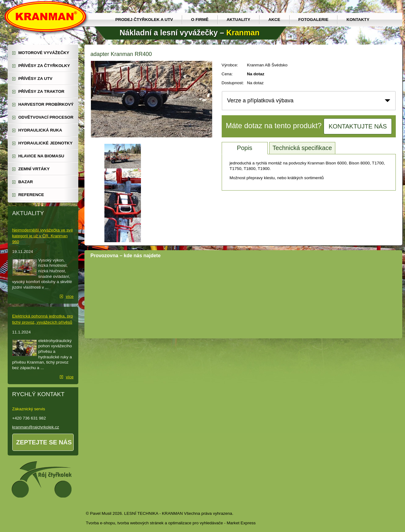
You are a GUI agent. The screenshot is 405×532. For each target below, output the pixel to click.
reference (31, 195)
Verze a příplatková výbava (260, 100)
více (70, 296)
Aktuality (238, 20)
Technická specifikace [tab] (302, 148)
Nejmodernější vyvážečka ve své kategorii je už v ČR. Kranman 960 (43, 236)
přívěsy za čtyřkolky (44, 66)
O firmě (200, 20)
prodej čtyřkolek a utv (144, 20)
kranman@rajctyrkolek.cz (36, 427)
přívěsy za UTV (35, 79)
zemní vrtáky (34, 169)
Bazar (26, 182)
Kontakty (358, 20)
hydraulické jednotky (46, 143)
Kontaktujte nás (358, 126)
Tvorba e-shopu (101, 523)
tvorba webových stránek (140, 523)
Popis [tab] (245, 148)
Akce (274, 20)
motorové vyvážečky (44, 53)
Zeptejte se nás (44, 442)
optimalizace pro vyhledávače (196, 523)
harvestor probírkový (46, 104)
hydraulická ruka (40, 130)
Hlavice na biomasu (41, 156)
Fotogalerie (313, 20)
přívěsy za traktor (41, 91)
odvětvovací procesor (46, 117)
